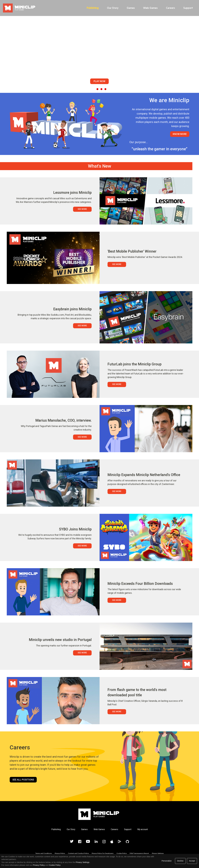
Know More (180, 134)
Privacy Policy (60, 854)
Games (130, 8)
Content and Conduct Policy (78, 854)
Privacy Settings (158, 854)
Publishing (92, 8)
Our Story (112, 8)
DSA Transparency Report (139, 854)
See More (82, 209)
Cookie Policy (122, 854)
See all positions (23, 780)
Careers (170, 8)
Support (187, 8)
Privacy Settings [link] (83, 862)
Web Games (150, 8)
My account (143, 829)
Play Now (99, 81)
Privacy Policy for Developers (103, 854)
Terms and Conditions (44, 854)
